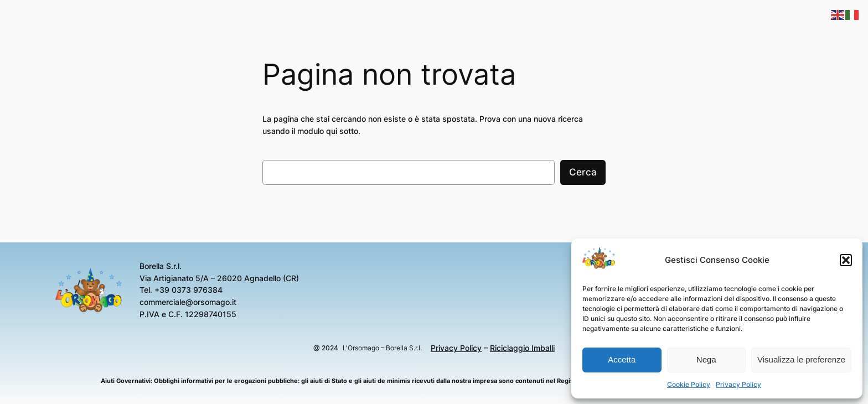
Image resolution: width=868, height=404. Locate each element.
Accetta (622, 359)
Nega (706, 359)
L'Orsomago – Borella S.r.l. (382, 348)
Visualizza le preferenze (801, 359)
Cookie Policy (689, 384)
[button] (846, 260)
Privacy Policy (738, 384)
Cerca (583, 172)
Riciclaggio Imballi (522, 348)
